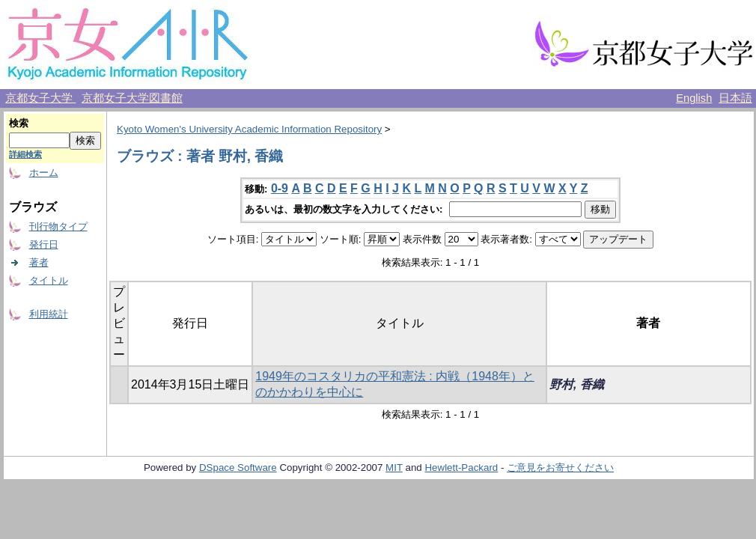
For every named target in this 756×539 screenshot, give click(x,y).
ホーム (44, 173)
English (694, 98)
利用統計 (49, 314)
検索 (19, 123)
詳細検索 (25, 154)
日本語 (735, 98)
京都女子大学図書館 (132, 98)
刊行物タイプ (58, 226)
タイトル (49, 280)
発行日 (44, 244)
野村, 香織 (577, 384)
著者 (39, 262)
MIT (394, 468)
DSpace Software (238, 468)
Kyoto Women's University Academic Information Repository (249, 129)
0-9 (280, 188)
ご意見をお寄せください (560, 468)
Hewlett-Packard (461, 468)
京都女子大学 (40, 98)
